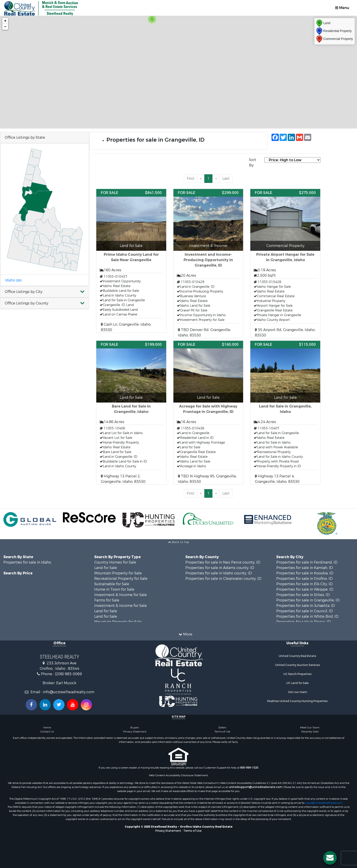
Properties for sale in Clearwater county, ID (223, 579)
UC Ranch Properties (298, 674)
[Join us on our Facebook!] (31, 705)
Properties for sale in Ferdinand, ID (307, 562)
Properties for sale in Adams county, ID (220, 568)
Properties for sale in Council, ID (305, 611)
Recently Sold (310, 732)
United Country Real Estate (297, 656)
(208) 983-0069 (68, 674)
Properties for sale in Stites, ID (303, 595)
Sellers (222, 728)
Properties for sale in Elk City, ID (304, 584)
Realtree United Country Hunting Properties (297, 701)
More (185, 634)
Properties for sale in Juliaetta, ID (306, 606)
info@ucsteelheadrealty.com (69, 692)
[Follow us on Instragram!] (86, 705)
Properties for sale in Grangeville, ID (308, 600)
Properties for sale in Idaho (27, 562)
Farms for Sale (107, 600)
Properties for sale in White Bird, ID (307, 616)
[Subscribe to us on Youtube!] (73, 705)
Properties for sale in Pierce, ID (304, 622)
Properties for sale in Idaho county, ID (219, 573)
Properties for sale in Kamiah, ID (305, 568)
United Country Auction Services (298, 665)
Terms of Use (222, 732)
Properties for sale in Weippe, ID (305, 589)
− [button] (5, 27)
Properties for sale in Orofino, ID (304, 579)
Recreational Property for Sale (121, 579)
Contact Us (47, 732)
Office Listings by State (25, 137)
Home (47, 728)
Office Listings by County (26, 303)
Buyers (135, 728)
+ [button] (5, 21)
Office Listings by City (24, 292)
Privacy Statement (135, 732)
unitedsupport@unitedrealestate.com (256, 787)
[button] (45, 292)
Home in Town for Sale (114, 589)
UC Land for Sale (298, 683)
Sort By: (253, 162)
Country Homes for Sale (115, 562)
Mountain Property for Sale (118, 573)
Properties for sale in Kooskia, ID (305, 573)
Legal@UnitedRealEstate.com (324, 803)
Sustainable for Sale (112, 584)
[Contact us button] (330, 858)
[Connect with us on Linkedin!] (45, 705)
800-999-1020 (249, 768)
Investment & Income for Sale (121, 595)
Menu (342, 8)
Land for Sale (106, 568)
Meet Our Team (310, 728)
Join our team (298, 692)
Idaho (13, 280)
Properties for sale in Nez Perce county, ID (223, 562)
